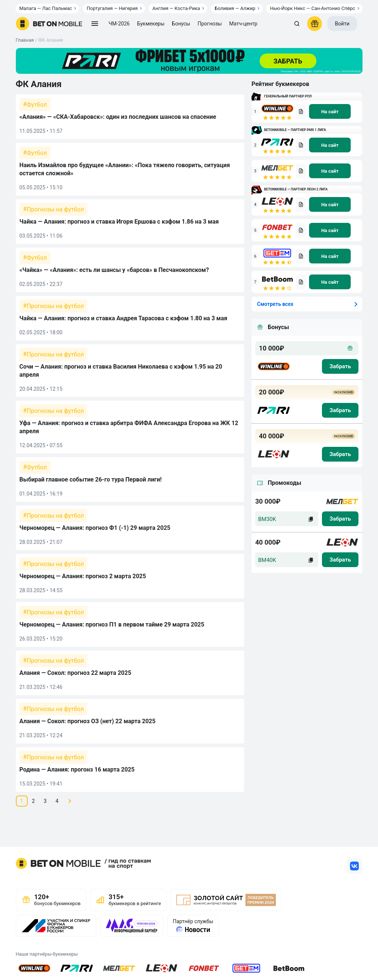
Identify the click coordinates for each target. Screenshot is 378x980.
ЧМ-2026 (119, 24)
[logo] (49, 24)
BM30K (267, 519)
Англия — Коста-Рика (176, 8)
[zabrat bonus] (340, 366)
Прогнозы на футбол (56, 209)
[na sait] (330, 111)
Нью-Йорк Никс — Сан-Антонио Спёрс (312, 8)
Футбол (37, 105)
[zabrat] (340, 519)
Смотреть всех (275, 304)
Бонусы (181, 24)
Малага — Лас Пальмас (46, 8)
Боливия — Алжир (235, 8)
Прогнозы (210, 24)
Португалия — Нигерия (112, 8)
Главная (25, 40)
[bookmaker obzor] (301, 111)
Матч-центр (243, 24)
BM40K (267, 560)
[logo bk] (274, 366)
